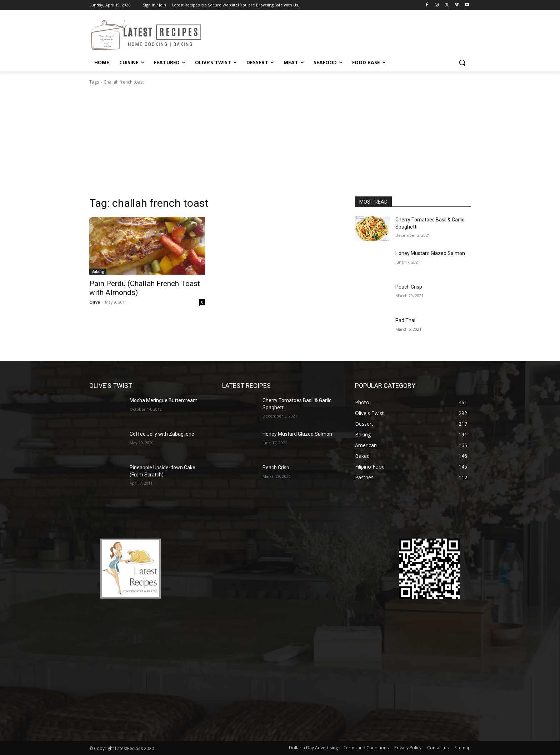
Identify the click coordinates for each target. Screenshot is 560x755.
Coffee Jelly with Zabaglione (162, 434)
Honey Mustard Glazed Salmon (430, 253)
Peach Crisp (409, 287)
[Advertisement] (280, 143)
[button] (462, 62)
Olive (95, 302)
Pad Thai (405, 320)
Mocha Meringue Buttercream (164, 400)
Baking (98, 271)
